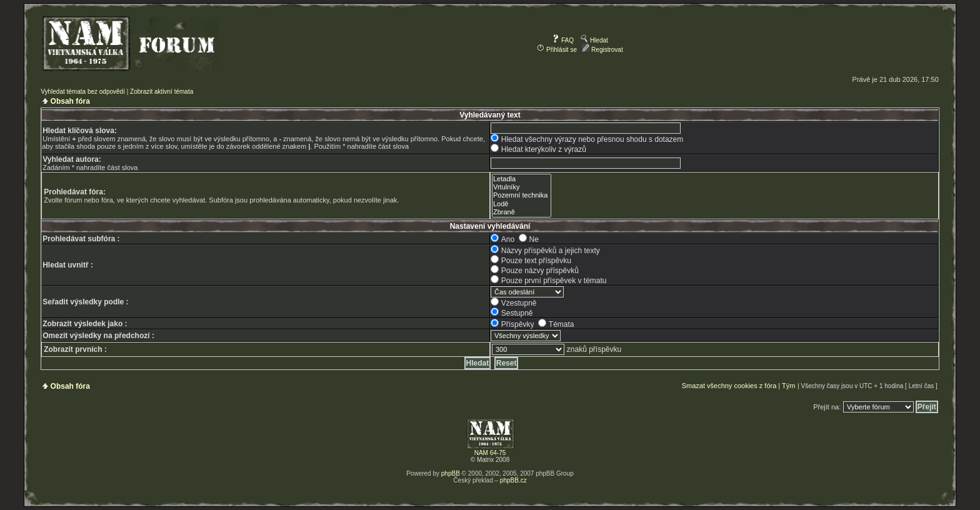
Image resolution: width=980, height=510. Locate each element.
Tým (788, 386)
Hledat (594, 40)
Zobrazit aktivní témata (162, 92)
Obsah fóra (70, 101)
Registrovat (602, 50)
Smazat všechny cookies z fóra (729, 386)
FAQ (563, 40)
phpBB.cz (513, 480)
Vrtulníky (522, 187)
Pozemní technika (522, 195)
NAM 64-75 (490, 453)
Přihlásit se (557, 50)
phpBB (451, 473)
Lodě (522, 204)
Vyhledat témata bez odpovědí (83, 92)
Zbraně (522, 212)
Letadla (522, 179)
